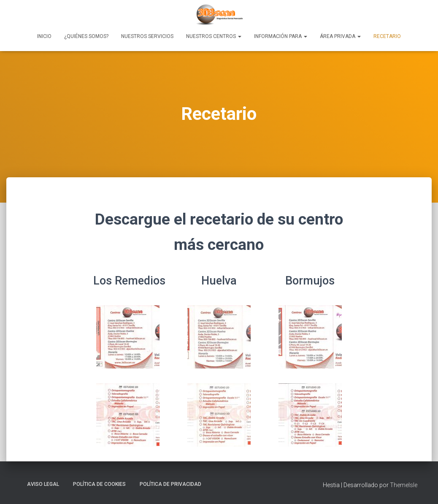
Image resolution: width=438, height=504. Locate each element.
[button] (239, 36)
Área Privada (340, 36)
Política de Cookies (99, 484)
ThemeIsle (404, 485)
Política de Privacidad (170, 484)
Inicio (44, 36)
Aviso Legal (43, 484)
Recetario (387, 36)
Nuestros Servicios (147, 36)
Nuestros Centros (214, 36)
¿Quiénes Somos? (86, 36)
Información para (281, 36)
